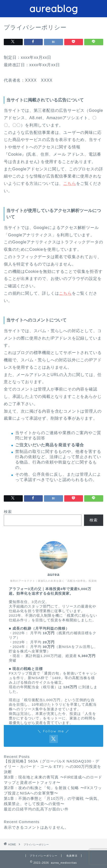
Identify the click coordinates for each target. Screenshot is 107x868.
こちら (70, 183)
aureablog (54, 9)
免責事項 (72, 856)
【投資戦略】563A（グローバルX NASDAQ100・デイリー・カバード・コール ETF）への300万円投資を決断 (52, 766)
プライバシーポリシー (44, 856)
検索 (8, 512)
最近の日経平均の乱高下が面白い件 (36, 809)
